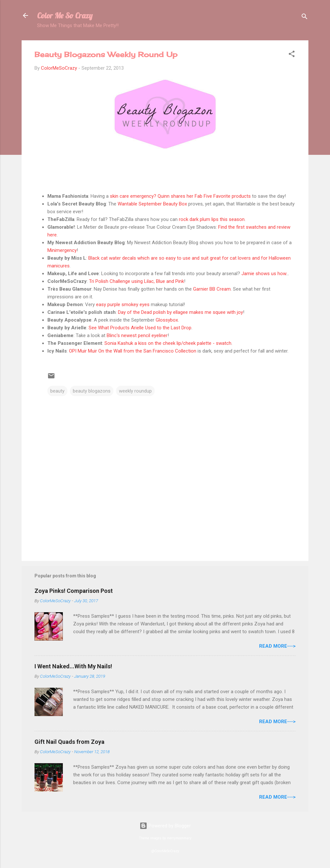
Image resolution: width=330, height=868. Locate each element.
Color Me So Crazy (65, 15)
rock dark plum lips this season (212, 219)
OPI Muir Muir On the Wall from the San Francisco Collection (133, 351)
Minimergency (62, 250)
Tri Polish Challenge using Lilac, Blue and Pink (136, 281)
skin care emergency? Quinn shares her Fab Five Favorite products (180, 196)
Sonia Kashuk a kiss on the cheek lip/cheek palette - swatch (168, 343)
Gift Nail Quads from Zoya (69, 742)
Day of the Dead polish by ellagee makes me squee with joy (180, 312)
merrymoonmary (179, 838)
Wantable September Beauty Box (152, 204)
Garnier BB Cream (212, 289)
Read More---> (277, 646)
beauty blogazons (92, 391)
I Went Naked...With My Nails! (73, 666)
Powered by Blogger (165, 826)
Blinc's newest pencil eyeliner (137, 335)
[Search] (305, 18)
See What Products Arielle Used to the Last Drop (140, 328)
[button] (292, 55)
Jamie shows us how (264, 274)
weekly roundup (135, 391)
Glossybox (167, 320)
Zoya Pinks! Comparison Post (74, 591)
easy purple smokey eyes (123, 304)
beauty (57, 391)
